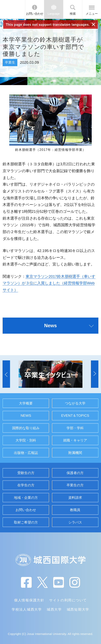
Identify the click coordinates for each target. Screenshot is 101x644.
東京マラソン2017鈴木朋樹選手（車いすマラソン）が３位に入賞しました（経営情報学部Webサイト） (49, 283)
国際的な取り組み (26, 428)
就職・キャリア (75, 440)
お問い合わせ (35, 14)
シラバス (75, 522)
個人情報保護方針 (29, 600)
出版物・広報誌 (26, 453)
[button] (6, 374)
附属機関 (75, 453)
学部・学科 (75, 428)
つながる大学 (75, 403)
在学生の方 (26, 485)
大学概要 (26, 403)
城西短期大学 (78, 609)
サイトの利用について (68, 600)
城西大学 (54, 609)
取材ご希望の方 (26, 522)
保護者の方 (75, 473)
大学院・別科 (26, 440)
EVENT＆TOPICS (75, 416)
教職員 (75, 510)
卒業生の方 (75, 485)
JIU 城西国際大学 (12, 9)
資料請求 (75, 498)
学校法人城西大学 (27, 609)
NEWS (26, 416)
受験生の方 (26, 473)
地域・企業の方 (26, 498)
